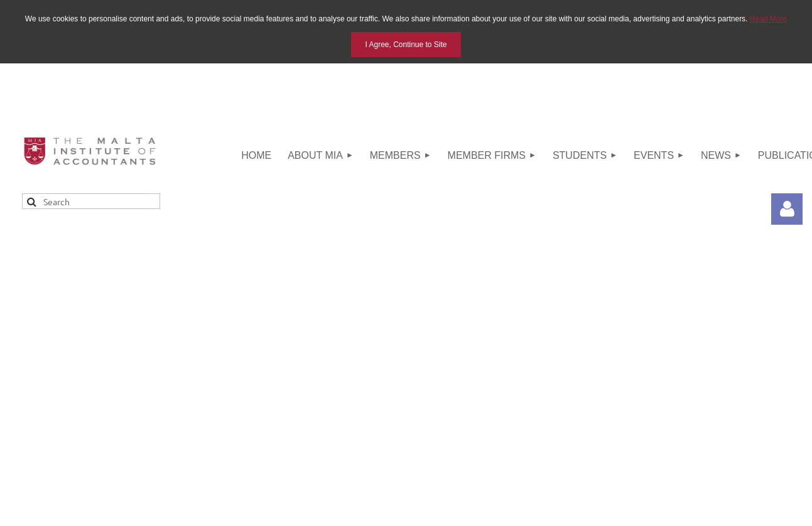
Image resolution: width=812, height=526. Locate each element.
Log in (787, 209)
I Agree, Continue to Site (406, 45)
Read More (768, 19)
